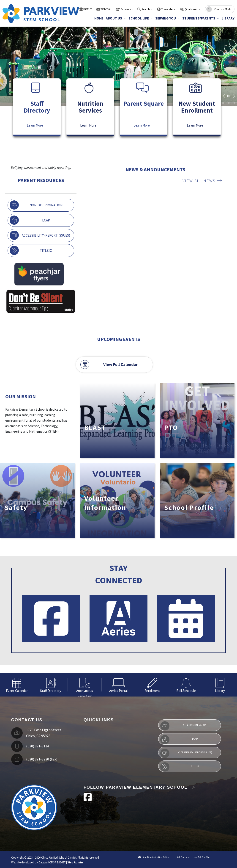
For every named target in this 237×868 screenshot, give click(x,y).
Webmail (106, 9)
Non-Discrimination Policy (153, 857)
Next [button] (234, 96)
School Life (139, 18)
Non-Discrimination (36, 205)
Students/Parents (199, 18)
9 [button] (234, 103)
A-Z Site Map (202, 857)
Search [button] (146, 9)
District (88, 9)
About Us (115, 18)
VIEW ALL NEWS (202, 181)
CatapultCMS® (47, 862)
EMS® (62, 862)
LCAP (30, 220)
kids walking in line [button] (223, 103)
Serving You (166, 18)
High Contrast (183, 857)
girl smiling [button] (229, 103)
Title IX (31, 250)
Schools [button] (126, 9)
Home (98, 18)
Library (227, 18)
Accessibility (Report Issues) (40, 235)
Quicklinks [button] (191, 9)
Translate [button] (167, 9)
